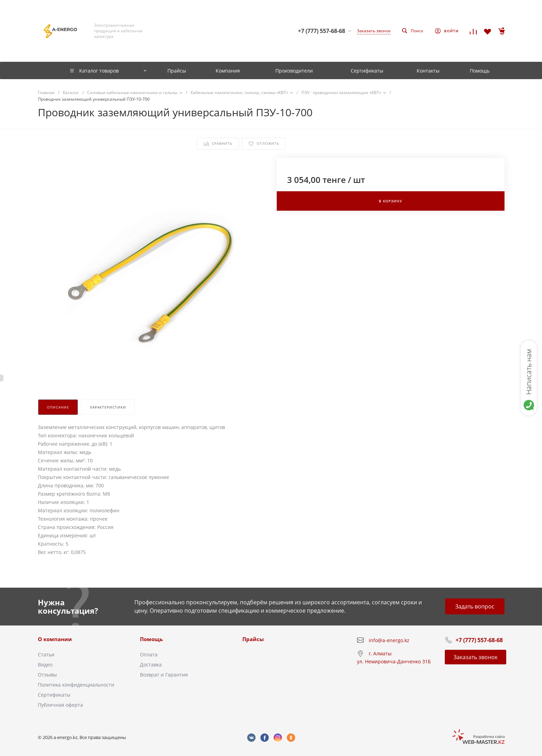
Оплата (149, 654)
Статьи (46, 654)
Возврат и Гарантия (164, 675)
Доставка (151, 665)
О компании (55, 639)
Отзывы (47, 675)
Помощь (151, 639)
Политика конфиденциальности (76, 685)
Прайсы (253, 639)
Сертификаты (54, 695)
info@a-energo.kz (389, 640)
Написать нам (529, 372)
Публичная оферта (60, 705)
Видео (45, 665)
